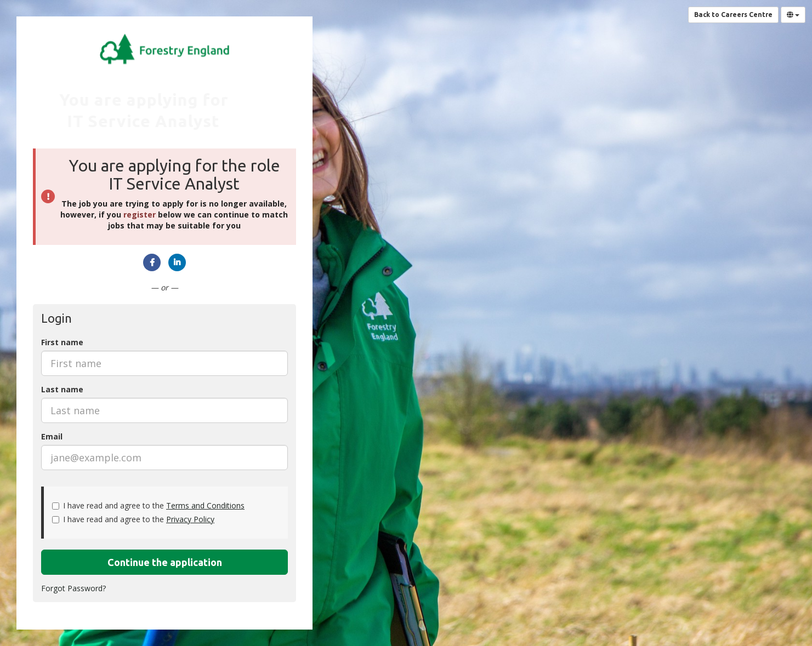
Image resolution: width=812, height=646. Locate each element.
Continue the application (165, 562)
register (140, 215)
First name (62, 342)
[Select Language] (793, 15)
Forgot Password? (73, 588)
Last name (62, 389)
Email (52, 436)
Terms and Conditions (205, 505)
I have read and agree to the (148, 505)
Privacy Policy (190, 519)
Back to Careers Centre (733, 15)
